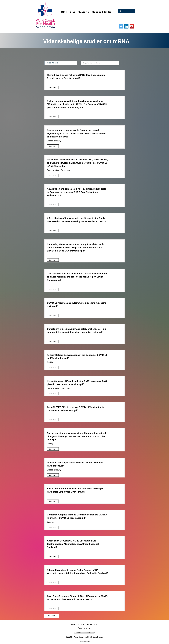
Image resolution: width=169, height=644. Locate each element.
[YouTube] (132, 26)
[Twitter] (121, 26)
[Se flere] (52, 616)
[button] (84, 12)
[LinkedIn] (126, 26)
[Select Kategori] (61, 63)
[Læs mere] (53, 87)
